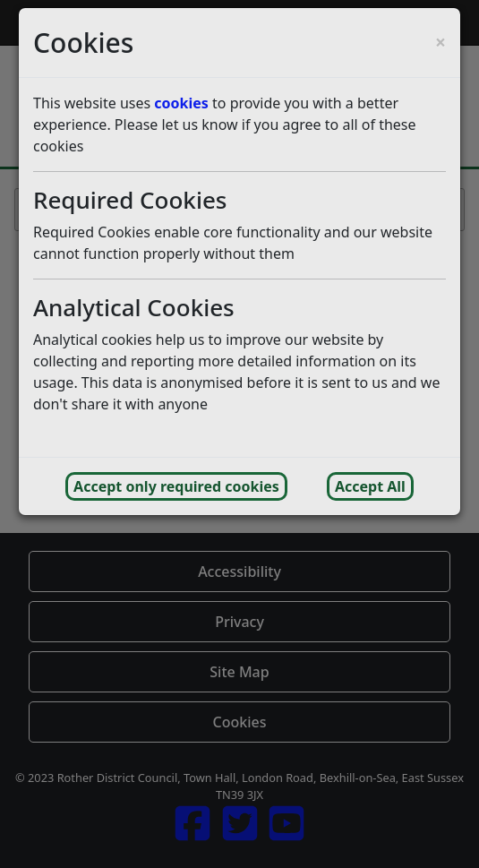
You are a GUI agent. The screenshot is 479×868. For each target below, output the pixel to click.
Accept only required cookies (176, 486)
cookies (181, 103)
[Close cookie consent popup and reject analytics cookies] (441, 43)
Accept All (370, 486)
